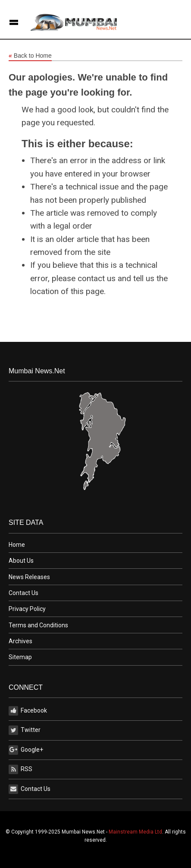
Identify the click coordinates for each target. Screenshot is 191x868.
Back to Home (30, 56)
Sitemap (20, 657)
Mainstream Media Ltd (135, 832)
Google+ (26, 750)
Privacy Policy (27, 609)
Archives (20, 641)
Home (17, 545)
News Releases (29, 577)
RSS (20, 769)
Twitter (25, 730)
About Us (21, 561)
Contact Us (23, 593)
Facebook (28, 711)
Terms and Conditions (38, 625)
